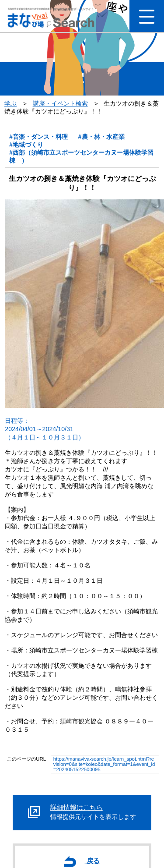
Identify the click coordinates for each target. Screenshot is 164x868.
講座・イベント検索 (60, 104)
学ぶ (10, 104)
